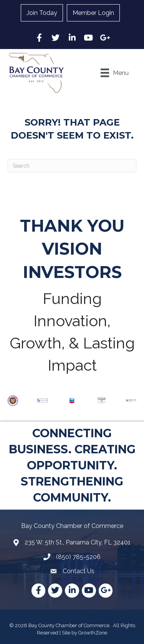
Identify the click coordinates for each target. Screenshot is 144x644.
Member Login (93, 13)
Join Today (42, 13)
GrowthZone (93, 633)
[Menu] (115, 73)
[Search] (72, 166)
